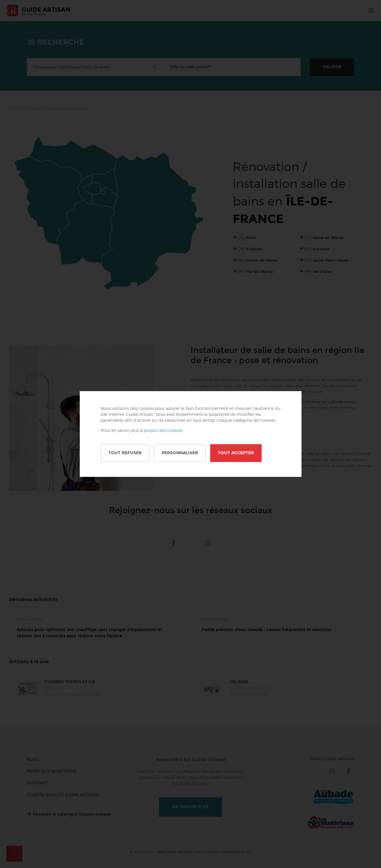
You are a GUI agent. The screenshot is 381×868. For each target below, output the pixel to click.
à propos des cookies (161, 431)
